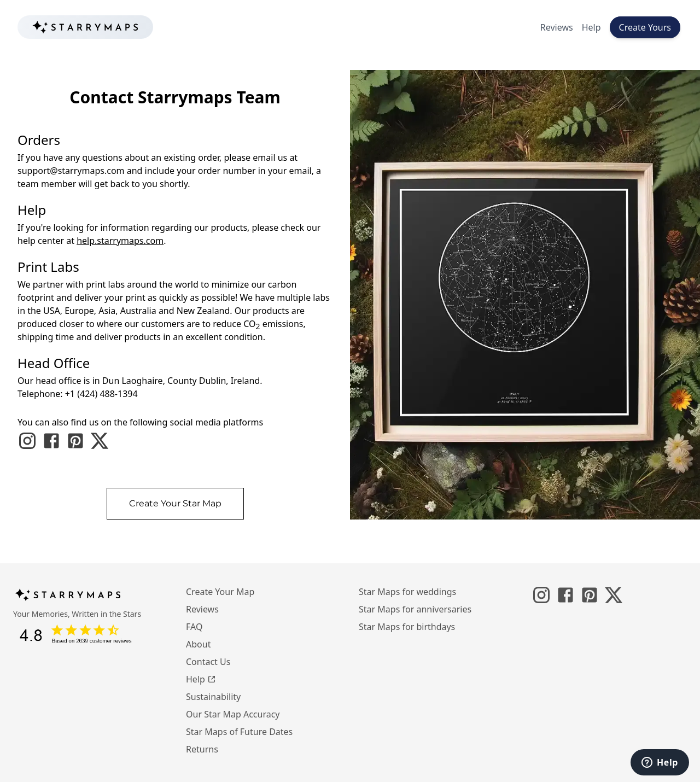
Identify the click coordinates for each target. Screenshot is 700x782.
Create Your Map (220, 592)
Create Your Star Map (175, 503)
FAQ (194, 627)
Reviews (557, 27)
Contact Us (208, 662)
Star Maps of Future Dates (239, 732)
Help (591, 27)
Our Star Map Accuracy (233, 714)
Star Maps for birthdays (407, 627)
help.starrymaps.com (120, 241)
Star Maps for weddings (407, 592)
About (198, 644)
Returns (202, 749)
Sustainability (213, 697)
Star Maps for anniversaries (415, 609)
